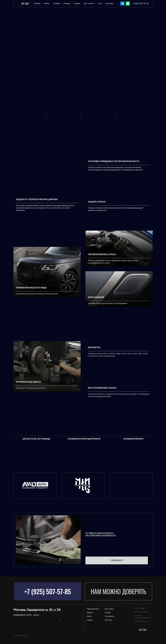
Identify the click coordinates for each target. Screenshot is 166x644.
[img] (122, 4)
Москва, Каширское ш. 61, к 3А (37, 610)
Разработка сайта (141, 621)
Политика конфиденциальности (143, 617)
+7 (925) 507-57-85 (48, 591)
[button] (117, 560)
